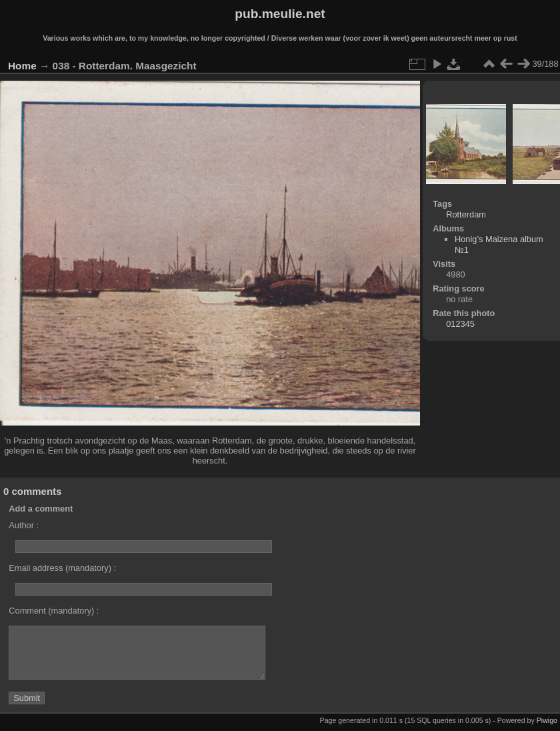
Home (22, 66)
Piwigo (547, 720)
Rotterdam (466, 214)
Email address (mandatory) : (62, 568)
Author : (24, 525)
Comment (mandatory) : (54, 611)
